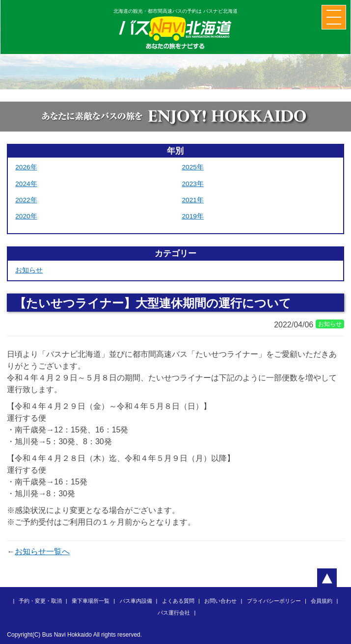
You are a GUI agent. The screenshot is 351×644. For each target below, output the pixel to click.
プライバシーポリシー (274, 601)
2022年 (26, 200)
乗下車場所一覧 (91, 601)
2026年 (26, 167)
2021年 (193, 200)
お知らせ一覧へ (42, 551)
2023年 (193, 184)
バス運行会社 (174, 613)
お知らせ (29, 270)
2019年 (193, 216)
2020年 (26, 216)
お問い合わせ (220, 601)
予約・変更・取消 (40, 601)
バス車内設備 (136, 601)
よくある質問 (178, 601)
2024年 (26, 184)
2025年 (193, 167)
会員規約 (322, 601)
